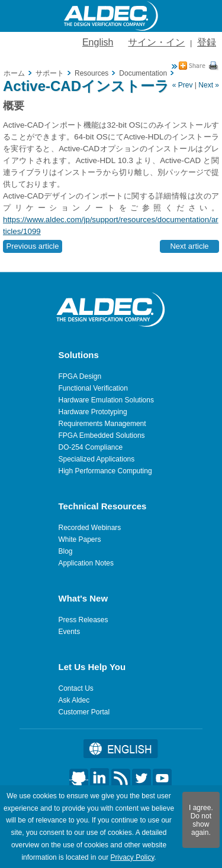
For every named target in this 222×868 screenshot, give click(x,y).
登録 (207, 42)
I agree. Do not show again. (201, 820)
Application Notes (86, 563)
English (98, 42)
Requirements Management (102, 424)
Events (70, 632)
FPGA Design (80, 376)
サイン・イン (156, 42)
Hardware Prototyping (93, 412)
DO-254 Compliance (91, 447)
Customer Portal (84, 712)
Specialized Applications (97, 459)
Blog (66, 551)
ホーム (14, 73)
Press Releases (83, 620)
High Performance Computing (105, 471)
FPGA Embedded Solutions (102, 435)
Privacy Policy (132, 857)
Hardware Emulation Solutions (106, 400)
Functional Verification (93, 388)
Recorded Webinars (90, 528)
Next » (209, 85)
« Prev (183, 85)
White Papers (80, 539)
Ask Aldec (74, 700)
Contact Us (76, 688)
